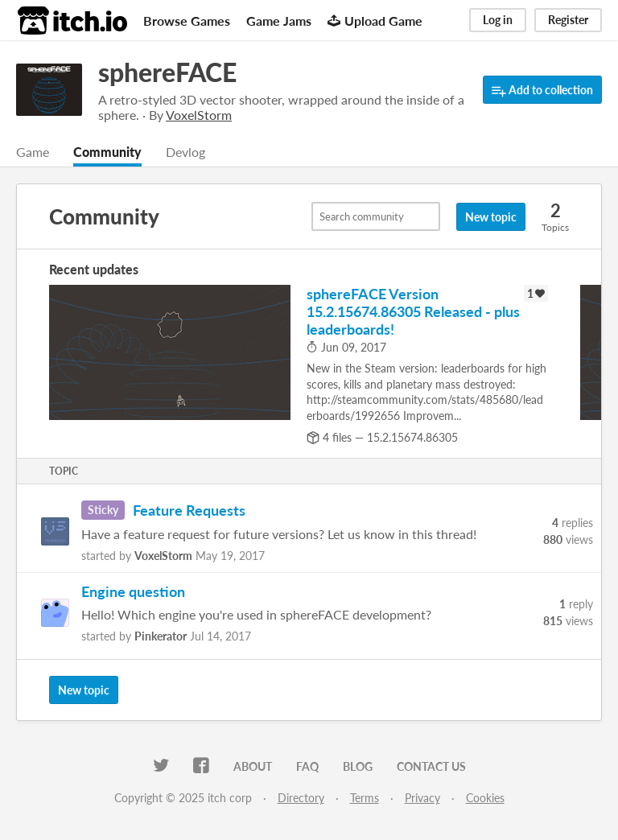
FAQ (307, 766)
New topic (491, 217)
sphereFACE (167, 72)
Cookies (485, 798)
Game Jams (279, 21)
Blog (358, 766)
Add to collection (542, 91)
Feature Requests (189, 510)
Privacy (422, 798)
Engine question (133, 591)
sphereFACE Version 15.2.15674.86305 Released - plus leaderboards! (413, 311)
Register (568, 20)
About (253, 766)
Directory (301, 798)
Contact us (431, 766)
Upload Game (375, 21)
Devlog (185, 152)
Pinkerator (161, 636)
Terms (365, 798)
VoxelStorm (163, 556)
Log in (498, 20)
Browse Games (187, 21)
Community (107, 152)
